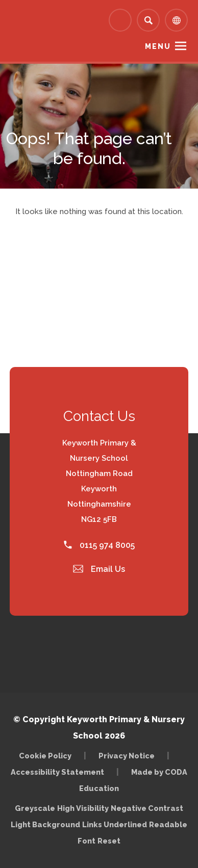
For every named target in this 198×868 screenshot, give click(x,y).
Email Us (99, 569)
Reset (109, 841)
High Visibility (83, 808)
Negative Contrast (147, 808)
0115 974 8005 (99, 545)
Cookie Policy (45, 756)
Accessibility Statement (57, 772)
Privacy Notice (127, 756)
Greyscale (35, 808)
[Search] (148, 20)
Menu (158, 46)
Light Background (45, 824)
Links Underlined (115, 824)
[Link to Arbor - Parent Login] (120, 20)
